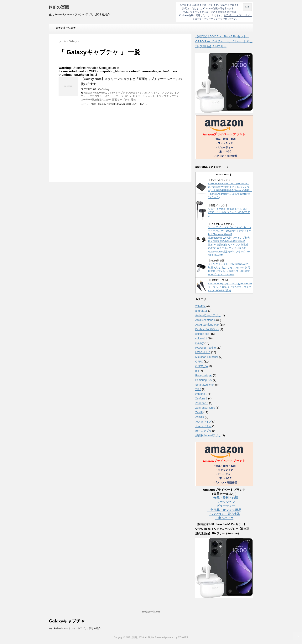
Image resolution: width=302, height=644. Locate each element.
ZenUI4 (200, 417)
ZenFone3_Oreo (205, 408)
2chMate (200, 306)
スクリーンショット (144, 96)
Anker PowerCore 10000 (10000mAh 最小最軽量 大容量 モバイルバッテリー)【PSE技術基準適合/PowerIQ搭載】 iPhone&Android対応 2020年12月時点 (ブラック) (230, 190)
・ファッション (224, 502)
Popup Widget (204, 375)
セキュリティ (203, 426)
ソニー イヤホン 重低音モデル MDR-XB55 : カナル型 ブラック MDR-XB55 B (229, 212)
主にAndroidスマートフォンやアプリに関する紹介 (75, 628)
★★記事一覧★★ (66, 28)
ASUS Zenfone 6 (205, 320)
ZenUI (199, 412)
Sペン (157, 93)
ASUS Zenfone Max (207, 325)
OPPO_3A (202, 366)
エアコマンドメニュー (102, 96)
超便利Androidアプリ (208, 435)
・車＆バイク (224, 518)
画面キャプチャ (121, 100)
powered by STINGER (177, 637)
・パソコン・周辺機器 (224, 514)
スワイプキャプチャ (168, 96)
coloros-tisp (202, 334)
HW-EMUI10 (203, 352)
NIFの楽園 (59, 8)
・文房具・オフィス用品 (224, 510)
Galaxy (106, 89)
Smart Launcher (205, 385)
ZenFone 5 (202, 403)
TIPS (198, 389)
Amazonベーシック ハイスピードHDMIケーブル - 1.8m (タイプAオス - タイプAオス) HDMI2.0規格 (230, 287)
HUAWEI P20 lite (206, 348)
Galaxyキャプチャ (118, 93)
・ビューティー (224, 506)
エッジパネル (123, 96)
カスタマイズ (203, 422)
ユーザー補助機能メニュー (96, 100)
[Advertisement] (91, 141)
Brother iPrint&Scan (207, 329)
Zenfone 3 (201, 398)
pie (197, 371)
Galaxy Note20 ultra (95, 93)
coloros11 (201, 338)
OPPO (199, 362)
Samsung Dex (204, 380)
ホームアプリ (203, 431)
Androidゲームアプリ (208, 315)
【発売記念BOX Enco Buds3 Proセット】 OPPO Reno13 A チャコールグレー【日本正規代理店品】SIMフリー (224, 41)
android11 (201, 311)
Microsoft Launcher (207, 357)
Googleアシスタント (141, 93)
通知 (133, 100)
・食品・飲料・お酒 (224, 498)
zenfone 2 (201, 394)
